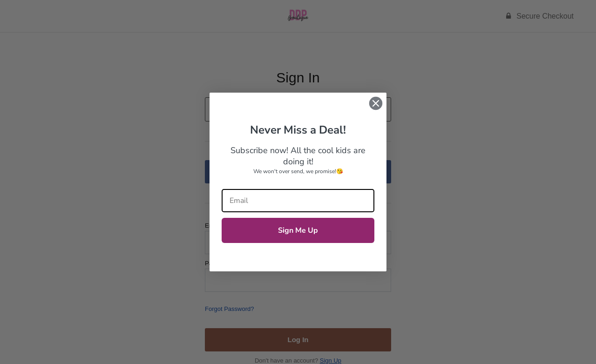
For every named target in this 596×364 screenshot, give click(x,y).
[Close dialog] (376, 103)
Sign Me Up (298, 230)
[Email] (298, 201)
